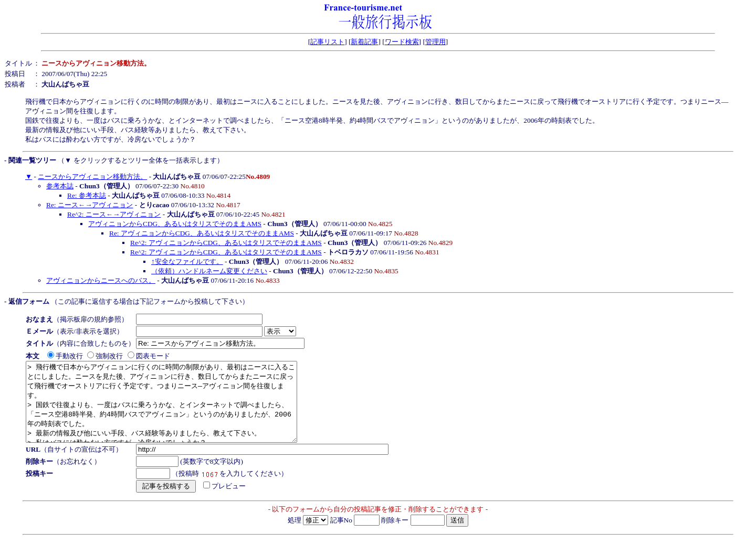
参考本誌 (60, 186)
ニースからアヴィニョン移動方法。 (92, 177)
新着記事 (364, 42)
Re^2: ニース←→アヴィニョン (114, 214)
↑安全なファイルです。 (187, 262)
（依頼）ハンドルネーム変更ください (209, 271)
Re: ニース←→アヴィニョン (90, 205)
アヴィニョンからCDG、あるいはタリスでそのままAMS (175, 224)
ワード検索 (402, 42)
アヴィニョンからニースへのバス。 (101, 280)
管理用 (435, 42)
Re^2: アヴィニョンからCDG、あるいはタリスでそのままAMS (226, 243)
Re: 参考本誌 (87, 195)
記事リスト (327, 42)
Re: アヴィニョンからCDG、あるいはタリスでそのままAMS (202, 233)
